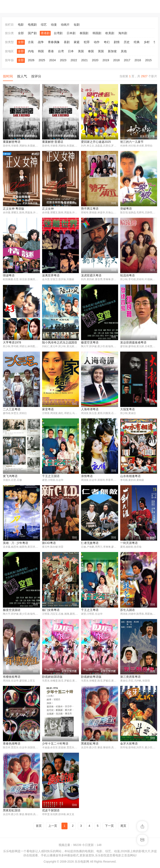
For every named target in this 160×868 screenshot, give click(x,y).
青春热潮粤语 (12, 745)
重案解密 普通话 (53, 142)
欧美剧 (110, 33)
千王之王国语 (51, 477)
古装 (31, 42)
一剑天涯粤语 (129, 544)
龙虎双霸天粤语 (91, 276)
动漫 (54, 25)
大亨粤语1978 (12, 343)
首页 (39, 827)
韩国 (41, 51)
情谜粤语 (9, 276)
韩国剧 (97, 33)
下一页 (109, 827)
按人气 (22, 76)
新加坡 (112, 51)
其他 (124, 51)
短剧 (77, 25)
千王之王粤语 (90, 611)
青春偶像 (54, 42)
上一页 (53, 827)
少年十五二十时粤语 (55, 745)
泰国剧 (84, 33)
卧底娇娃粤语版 (91, 678)
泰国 (91, 51)
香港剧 (45, 33)
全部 (21, 33)
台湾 (61, 51)
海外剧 (123, 33)
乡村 (147, 42)
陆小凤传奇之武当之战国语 (60, 343)
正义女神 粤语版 (14, 209)
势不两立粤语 (90, 209)
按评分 (36, 76)
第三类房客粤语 (130, 678)
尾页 (123, 827)
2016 (138, 60)
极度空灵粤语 (90, 343)
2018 (116, 60)
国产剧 (32, 33)
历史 (127, 42)
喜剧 (67, 42)
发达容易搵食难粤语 (133, 343)
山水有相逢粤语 (130, 477)
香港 (51, 51)
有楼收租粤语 (12, 678)
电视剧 (32, 25)
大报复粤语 (127, 410)
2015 (148, 60)
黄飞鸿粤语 (10, 477)
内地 (31, 51)
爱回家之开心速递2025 (96, 142)
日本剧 (71, 33)
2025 (42, 60)
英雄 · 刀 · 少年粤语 (16, 544)
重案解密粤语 (12, 142)
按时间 (8, 76)
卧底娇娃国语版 (52, 678)
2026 (31, 60)
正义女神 (48, 209)
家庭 (77, 42)
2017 (127, 60)
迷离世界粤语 (51, 276)
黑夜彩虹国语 (12, 812)
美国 (81, 51)
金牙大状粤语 (129, 745)
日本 (71, 51)
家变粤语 (48, 410)
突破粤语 (126, 209)
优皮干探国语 (51, 812)
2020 (95, 60)
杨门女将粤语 (51, 611)
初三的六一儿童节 (132, 142)
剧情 (117, 42)
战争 (41, 42)
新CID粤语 (49, 544)
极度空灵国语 (12, 611)
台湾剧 (58, 33)
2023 (63, 60)
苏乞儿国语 (127, 611)
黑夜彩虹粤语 (90, 745)
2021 (84, 60)
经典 (137, 42)
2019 (106, 60)
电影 (21, 25)
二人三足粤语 (12, 410)
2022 (74, 60)
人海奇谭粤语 (90, 410)
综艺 (44, 25)
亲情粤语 (87, 477)
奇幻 (107, 42)
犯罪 (87, 42)
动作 (97, 42)
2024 (52, 60)
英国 (101, 51)
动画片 (65, 25)
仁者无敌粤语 (90, 544)
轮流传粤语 (127, 276)
